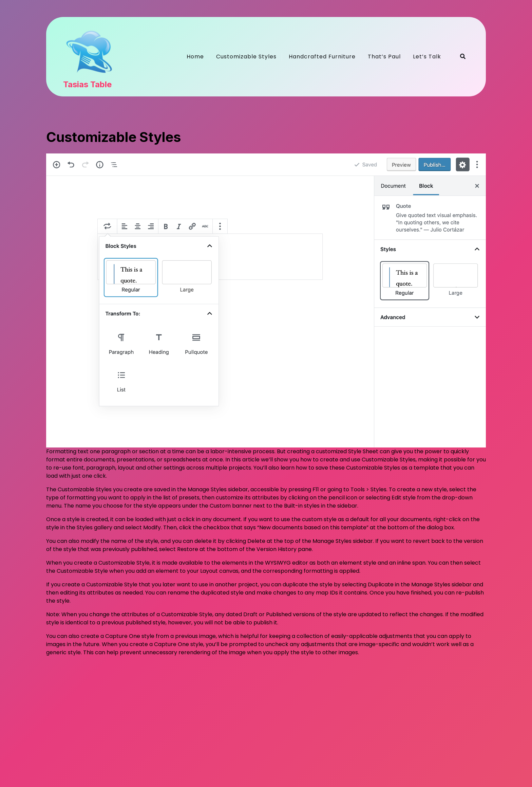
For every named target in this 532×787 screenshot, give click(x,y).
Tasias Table (87, 85)
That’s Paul (384, 57)
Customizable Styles (246, 57)
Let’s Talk (427, 57)
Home (195, 57)
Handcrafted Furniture (322, 57)
